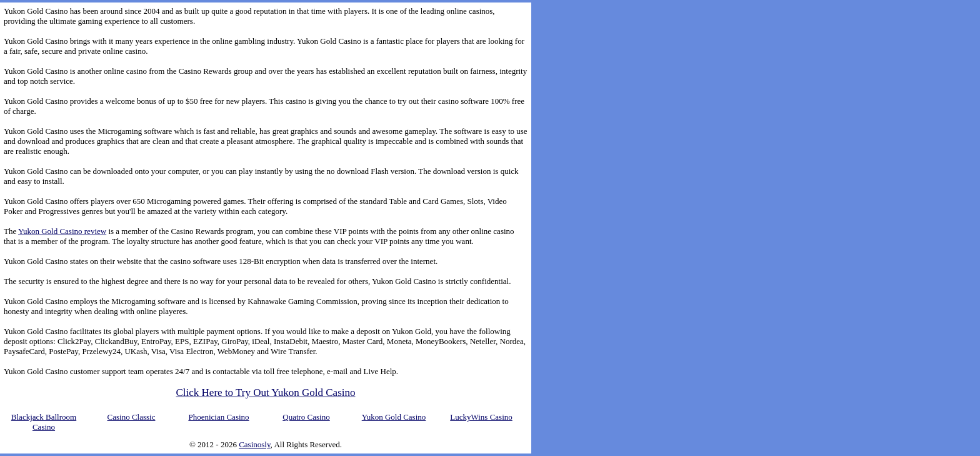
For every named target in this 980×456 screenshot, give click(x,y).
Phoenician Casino (218, 417)
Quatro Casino (306, 417)
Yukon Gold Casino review (62, 231)
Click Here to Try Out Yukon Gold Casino (266, 393)
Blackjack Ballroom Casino (44, 422)
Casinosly (254, 444)
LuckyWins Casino (481, 417)
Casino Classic (132, 417)
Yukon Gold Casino (394, 417)
